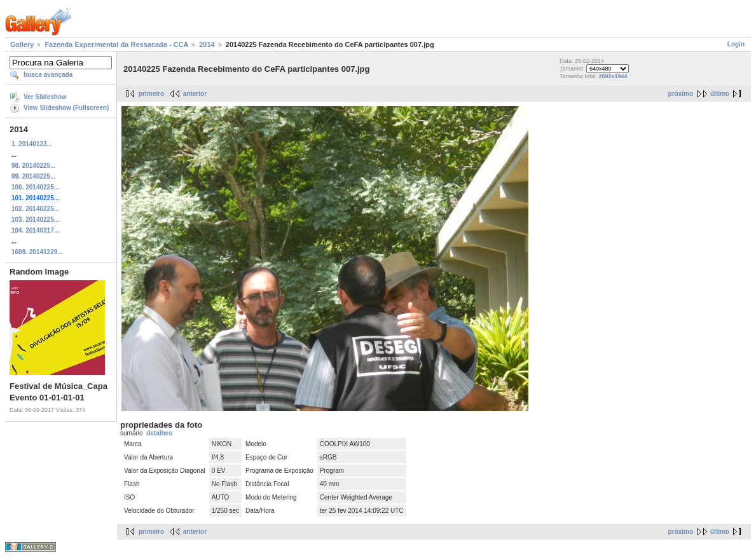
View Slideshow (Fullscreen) (66, 108)
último (720, 94)
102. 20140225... (35, 209)
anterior (195, 94)
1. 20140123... (32, 144)
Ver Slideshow (45, 97)
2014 (207, 44)
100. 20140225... (35, 187)
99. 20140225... (34, 176)
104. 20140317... (35, 230)
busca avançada (48, 75)
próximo (681, 94)
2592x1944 (613, 76)
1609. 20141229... (37, 252)
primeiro (151, 94)
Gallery (22, 44)
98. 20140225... (34, 166)
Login (736, 44)
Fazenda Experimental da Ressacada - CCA (116, 44)
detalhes (159, 433)
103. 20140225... (35, 220)
